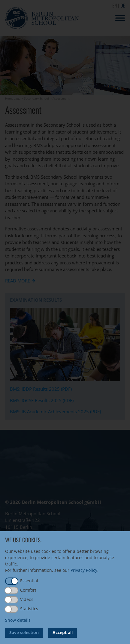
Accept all (63, 632)
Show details (18, 620)
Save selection (24, 632)
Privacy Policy (84, 570)
